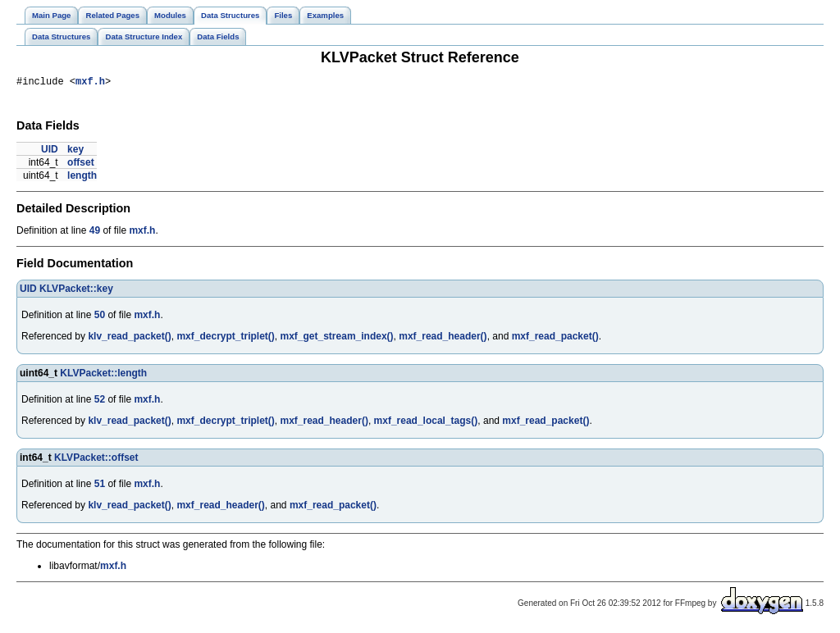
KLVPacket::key (76, 291)
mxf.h (90, 83)
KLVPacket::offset (96, 460)
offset (81, 165)
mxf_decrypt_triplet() (225, 339)
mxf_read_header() (443, 339)
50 (100, 317)
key (75, 152)
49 (95, 233)
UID (50, 152)
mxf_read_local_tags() (426, 423)
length (82, 178)
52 (100, 402)
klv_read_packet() (129, 339)
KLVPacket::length (103, 376)
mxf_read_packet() (555, 339)
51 (100, 486)
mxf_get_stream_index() (337, 339)
